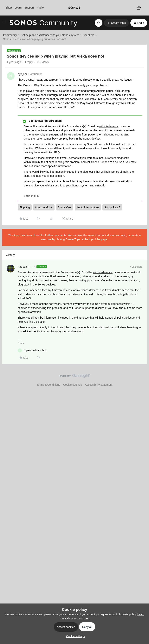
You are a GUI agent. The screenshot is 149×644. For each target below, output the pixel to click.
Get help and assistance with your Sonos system (50, 35)
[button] (4, 23)
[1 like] (32, 350)
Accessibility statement (99, 385)
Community (10, 35)
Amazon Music (44, 207)
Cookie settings (73, 385)
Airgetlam (23, 267)
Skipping (25, 207)
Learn (18, 8)
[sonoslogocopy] (74, 8)
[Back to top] (141, 379)
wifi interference (109, 126)
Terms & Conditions (48, 385)
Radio (40, 8)
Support (29, 8)
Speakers (89, 35)
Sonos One (65, 207)
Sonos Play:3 (112, 207)
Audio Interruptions (88, 207)
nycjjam (22, 74)
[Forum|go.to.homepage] (43, 23)
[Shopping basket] (139, 8)
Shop (9, 8)
